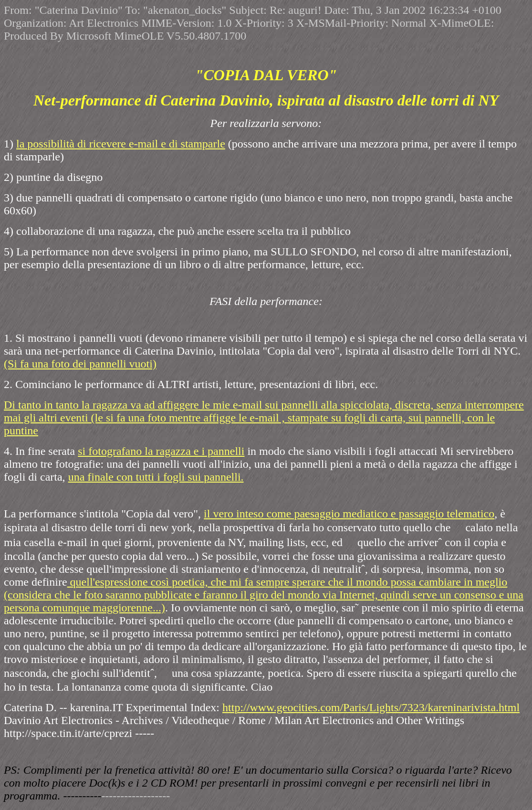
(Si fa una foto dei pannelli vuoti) (80, 364)
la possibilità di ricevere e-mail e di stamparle (121, 144)
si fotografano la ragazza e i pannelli (161, 451)
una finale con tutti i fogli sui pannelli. (156, 477)
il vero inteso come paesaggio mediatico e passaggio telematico (349, 514)
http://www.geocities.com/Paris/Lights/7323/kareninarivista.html (371, 707)
